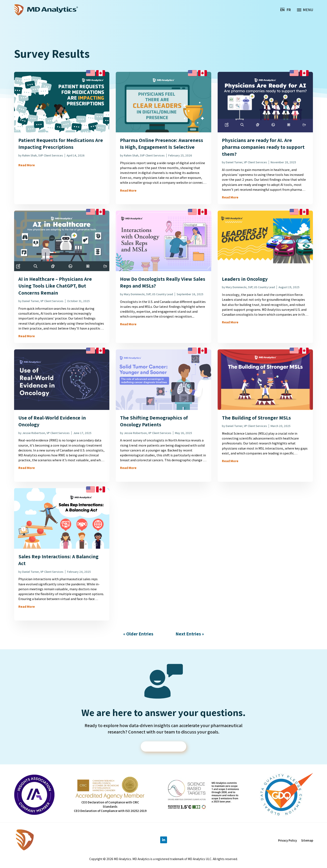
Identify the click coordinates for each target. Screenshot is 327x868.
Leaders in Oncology (245, 279)
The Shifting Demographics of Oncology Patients (154, 421)
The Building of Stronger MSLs (256, 418)
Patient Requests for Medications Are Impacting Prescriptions (61, 143)
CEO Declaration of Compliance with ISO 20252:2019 (110, 811)
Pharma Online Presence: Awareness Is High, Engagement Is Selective (162, 143)
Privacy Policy (287, 841)
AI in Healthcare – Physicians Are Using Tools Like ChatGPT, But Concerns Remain (55, 286)
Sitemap (307, 841)
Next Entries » (190, 634)
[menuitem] (282, 10)
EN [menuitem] (282, 10)
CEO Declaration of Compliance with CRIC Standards (110, 805)
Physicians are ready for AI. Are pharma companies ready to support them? (263, 147)
